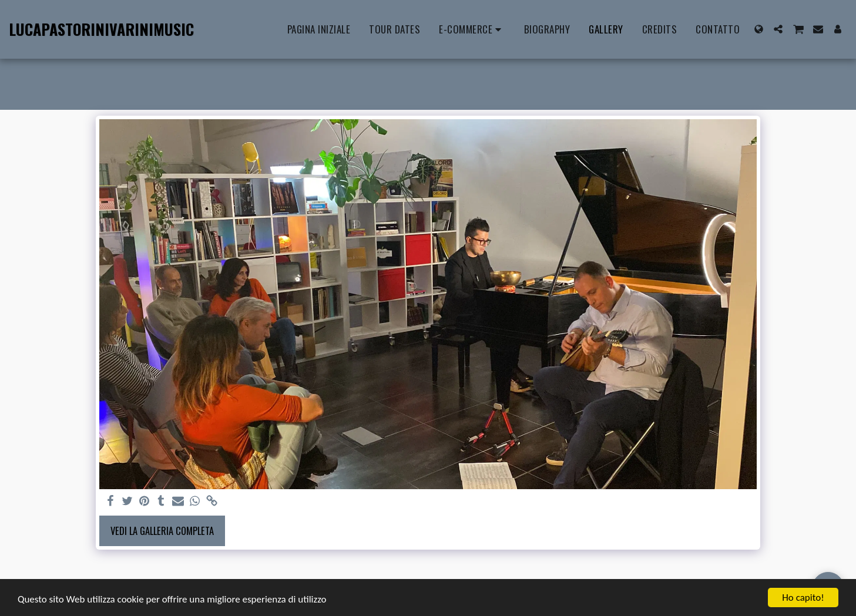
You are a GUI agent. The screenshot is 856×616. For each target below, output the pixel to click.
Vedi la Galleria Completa (162, 531)
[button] (778, 29)
